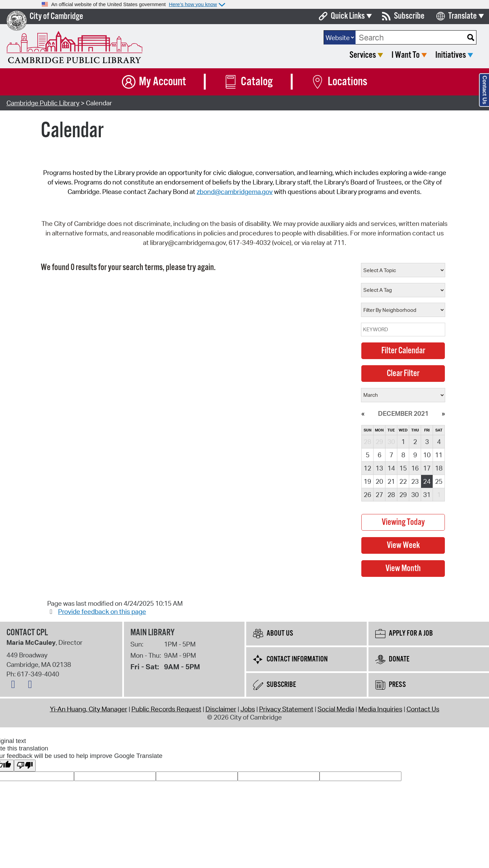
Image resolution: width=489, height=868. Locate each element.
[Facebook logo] (15, 686)
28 (391, 495)
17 (427, 468)
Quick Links (348, 16)
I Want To (406, 55)
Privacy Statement (286, 709)
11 (439, 455)
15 (403, 468)
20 (379, 481)
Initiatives (451, 55)
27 (379, 495)
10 (427, 455)
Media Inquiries (380, 709)
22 (403, 481)
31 (427, 495)
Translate (463, 16)
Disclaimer (221, 709)
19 (367, 481)
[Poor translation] (25, 766)
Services (363, 55)
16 (415, 468)
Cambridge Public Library (43, 103)
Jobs (248, 709)
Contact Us (423, 709)
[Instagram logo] (32, 686)
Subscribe (409, 16)
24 (427, 481)
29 (403, 495)
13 (379, 468)
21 (391, 481)
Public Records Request (166, 709)
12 (367, 468)
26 (367, 495)
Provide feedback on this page (102, 612)
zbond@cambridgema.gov (235, 192)
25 (439, 481)
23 (415, 481)
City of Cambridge (56, 16)
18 (439, 468)
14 (391, 468)
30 (415, 495)
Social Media (336, 709)
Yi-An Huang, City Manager (89, 709)
